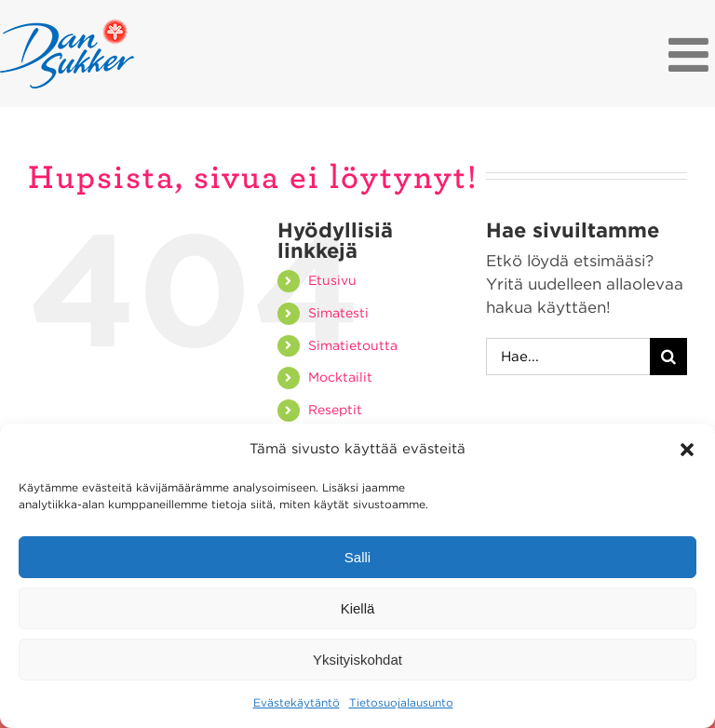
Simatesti (338, 313)
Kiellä (358, 608)
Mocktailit (340, 377)
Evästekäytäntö (297, 702)
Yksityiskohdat (357, 660)
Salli (357, 557)
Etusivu (332, 280)
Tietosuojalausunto (401, 702)
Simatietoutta (353, 345)
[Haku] (668, 357)
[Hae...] (568, 357)
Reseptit (335, 410)
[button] (687, 450)
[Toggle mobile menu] (692, 54)
